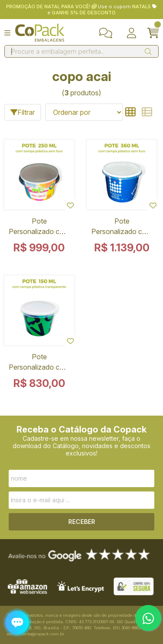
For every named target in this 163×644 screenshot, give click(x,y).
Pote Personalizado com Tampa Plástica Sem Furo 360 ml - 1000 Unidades (122, 228)
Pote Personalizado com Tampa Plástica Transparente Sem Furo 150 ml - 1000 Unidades (39, 364)
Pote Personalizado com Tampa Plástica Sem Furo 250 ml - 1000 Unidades (39, 228)
